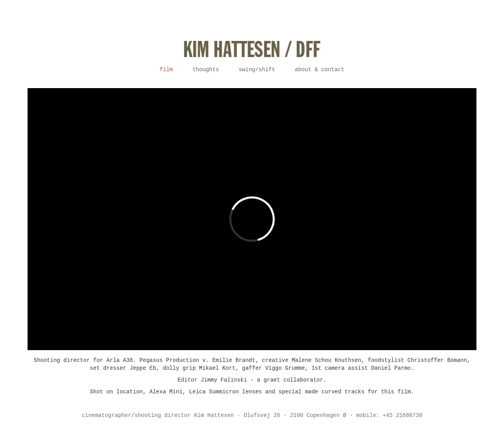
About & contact (320, 70)
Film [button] (166, 70)
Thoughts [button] (206, 70)
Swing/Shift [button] (257, 70)
